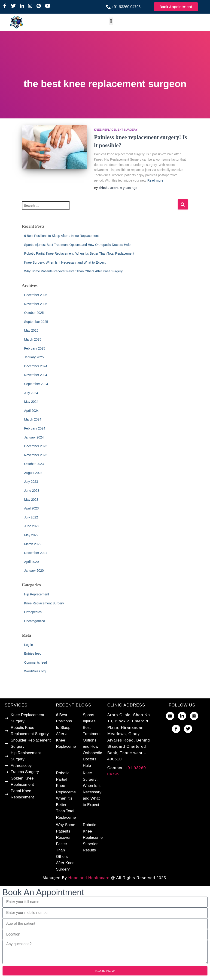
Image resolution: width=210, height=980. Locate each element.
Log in (29, 645)
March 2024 (33, 419)
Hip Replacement (37, 594)
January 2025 (34, 357)
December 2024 (36, 366)
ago (129, 188)
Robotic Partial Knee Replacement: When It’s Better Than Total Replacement (79, 253)
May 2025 (31, 330)
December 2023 (36, 446)
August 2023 (33, 473)
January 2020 (34, 571)
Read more (155, 180)
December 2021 (36, 553)
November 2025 (36, 304)
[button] (111, 21)
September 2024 (36, 384)
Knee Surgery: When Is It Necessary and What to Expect (65, 262)
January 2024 (34, 437)
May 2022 (31, 535)
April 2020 (32, 562)
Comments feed (36, 662)
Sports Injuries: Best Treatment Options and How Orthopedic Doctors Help (78, 245)
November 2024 (36, 375)
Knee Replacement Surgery (116, 130)
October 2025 (34, 313)
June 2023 (32, 491)
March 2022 (33, 544)
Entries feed (33, 653)
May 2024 (31, 402)
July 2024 (31, 393)
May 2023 (31, 500)
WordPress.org (35, 671)
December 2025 (36, 295)
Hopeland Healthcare (89, 878)
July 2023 (31, 482)
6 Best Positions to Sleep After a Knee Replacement (62, 236)
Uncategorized (35, 621)
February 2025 (35, 348)
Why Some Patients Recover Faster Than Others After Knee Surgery (73, 271)
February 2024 (35, 428)
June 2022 (32, 526)
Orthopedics (33, 612)
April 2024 (32, 411)
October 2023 (34, 464)
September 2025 (36, 322)
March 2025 (33, 339)
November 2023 (36, 455)
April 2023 (32, 508)
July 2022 (31, 517)
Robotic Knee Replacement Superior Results (94, 837)
